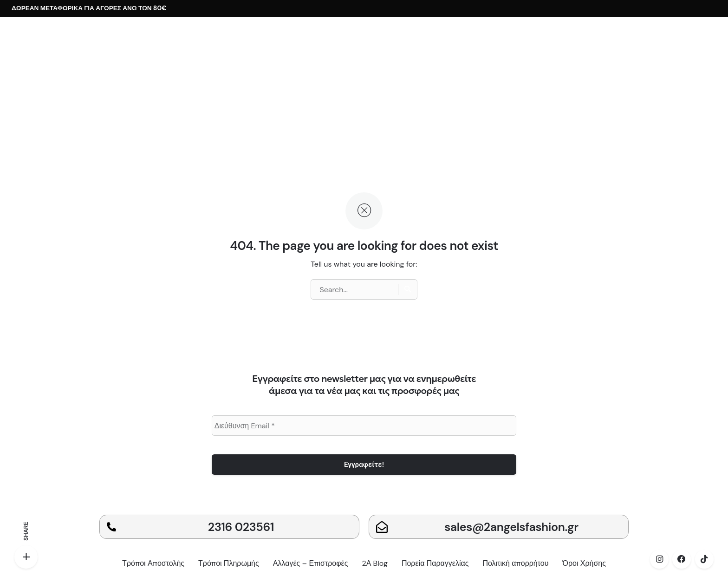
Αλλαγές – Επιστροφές (311, 563)
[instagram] (659, 559)
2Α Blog (374, 563)
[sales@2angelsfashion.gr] (382, 527)
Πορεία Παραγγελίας (435, 563)
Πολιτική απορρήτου (515, 563)
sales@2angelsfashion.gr (511, 527)
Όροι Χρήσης (584, 563)
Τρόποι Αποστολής (153, 563)
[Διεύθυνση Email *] (364, 426)
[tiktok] (704, 559)
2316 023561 (241, 527)
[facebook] (682, 559)
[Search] (408, 289)
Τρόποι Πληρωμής (229, 563)
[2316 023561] (111, 527)
